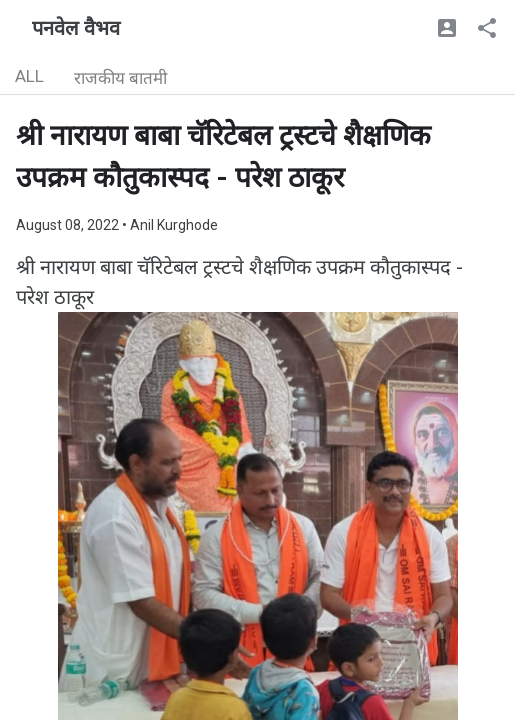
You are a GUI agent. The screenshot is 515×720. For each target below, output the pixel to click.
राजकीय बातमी (120, 78)
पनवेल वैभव (76, 28)
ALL (29, 76)
